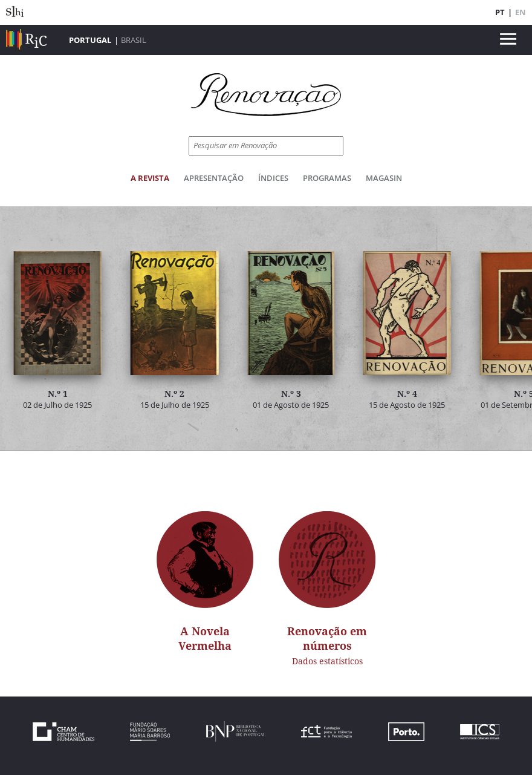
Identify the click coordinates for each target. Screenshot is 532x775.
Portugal (90, 40)
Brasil (134, 40)
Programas (327, 178)
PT (500, 12)
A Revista (150, 178)
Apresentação (214, 178)
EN (521, 12)
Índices (273, 178)
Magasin (384, 178)
